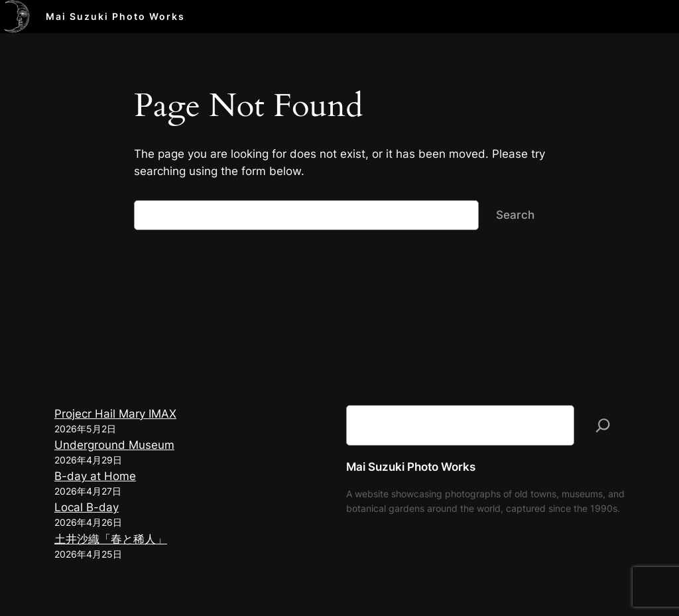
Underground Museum (114, 445)
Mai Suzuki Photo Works (115, 16)
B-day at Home (95, 476)
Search (515, 215)
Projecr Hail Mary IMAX (115, 414)
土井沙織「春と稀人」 (111, 539)
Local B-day (87, 507)
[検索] (603, 425)
